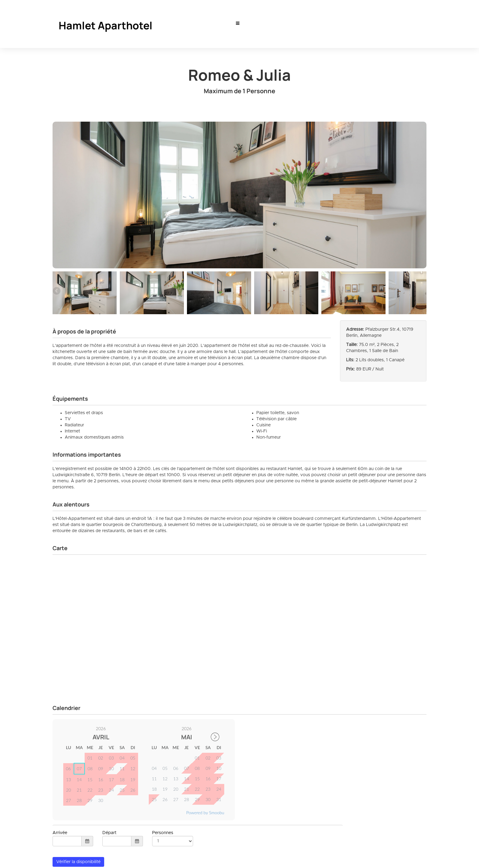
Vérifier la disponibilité (78, 862)
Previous (57, 291)
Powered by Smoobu (205, 813)
